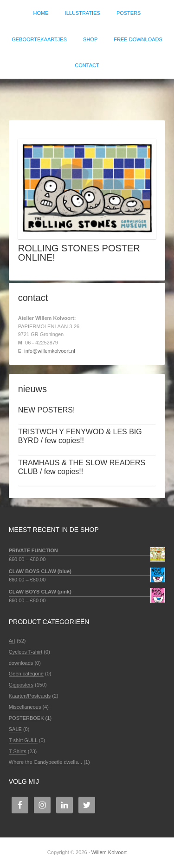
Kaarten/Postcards (30, 696)
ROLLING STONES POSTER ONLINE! (79, 253)
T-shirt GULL (23, 740)
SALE (15, 729)
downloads (21, 663)
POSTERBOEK (26, 718)
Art (12, 641)
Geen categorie (26, 674)
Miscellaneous (25, 707)
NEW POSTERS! (47, 410)
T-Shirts (18, 751)
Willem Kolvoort (87, 95)
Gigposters (21, 685)
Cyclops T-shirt (26, 652)
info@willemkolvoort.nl (50, 351)
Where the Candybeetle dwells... (45, 762)
